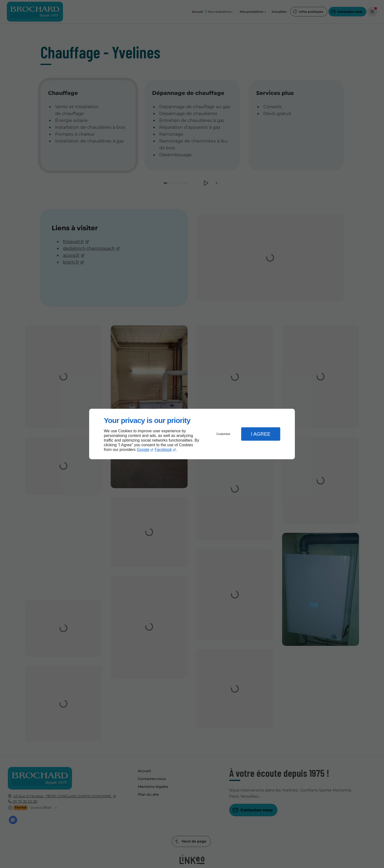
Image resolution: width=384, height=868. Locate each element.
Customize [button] (223, 434)
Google (143, 450)
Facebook (163, 450)
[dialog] (192, 434)
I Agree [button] (261, 434)
